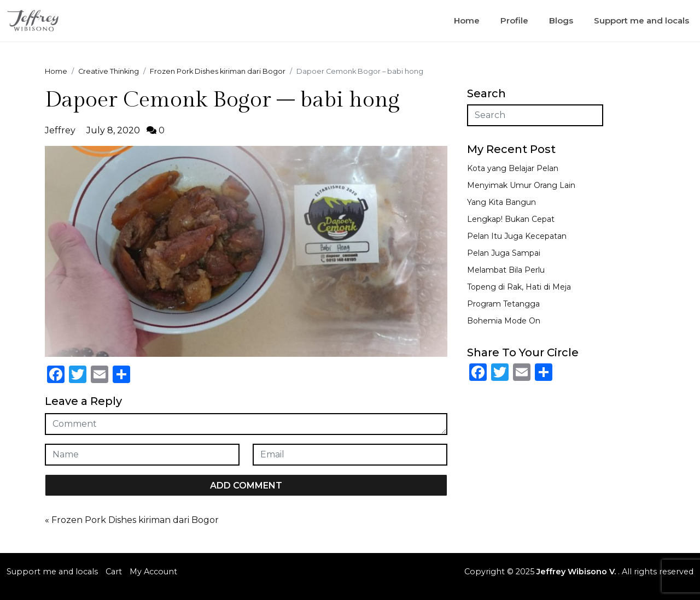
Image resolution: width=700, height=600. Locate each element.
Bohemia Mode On (504, 321)
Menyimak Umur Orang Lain (521, 185)
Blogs (561, 20)
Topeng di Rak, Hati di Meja (519, 287)
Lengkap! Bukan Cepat (511, 219)
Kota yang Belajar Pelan (513, 168)
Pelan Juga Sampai (504, 253)
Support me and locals (641, 20)
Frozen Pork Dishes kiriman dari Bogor (135, 520)
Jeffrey (60, 130)
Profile (514, 20)
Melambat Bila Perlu (506, 270)
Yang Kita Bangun (501, 202)
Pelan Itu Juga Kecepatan (517, 236)
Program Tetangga (503, 304)
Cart (114, 572)
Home (467, 20)
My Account (153, 572)
